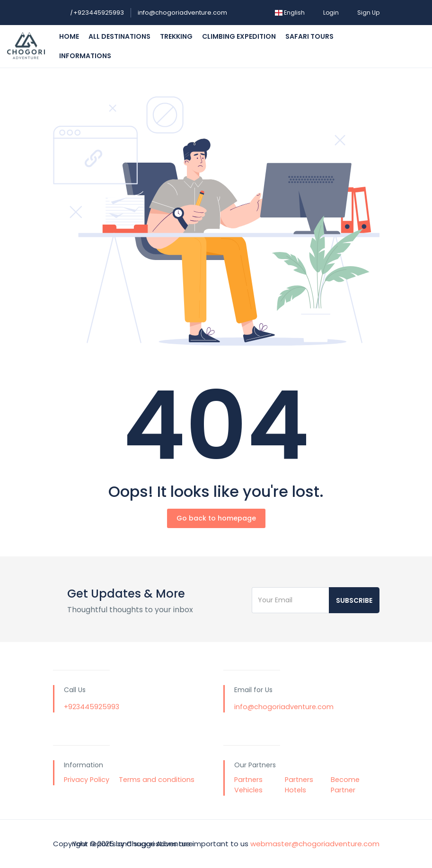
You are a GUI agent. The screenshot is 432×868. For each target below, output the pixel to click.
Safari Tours (309, 36)
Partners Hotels (299, 785)
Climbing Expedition (239, 36)
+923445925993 (97, 13)
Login (331, 13)
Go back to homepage (216, 518)
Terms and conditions (157, 780)
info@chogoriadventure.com (182, 13)
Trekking (176, 36)
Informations (85, 56)
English (290, 13)
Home (69, 36)
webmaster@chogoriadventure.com (315, 844)
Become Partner (345, 785)
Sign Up (368, 13)
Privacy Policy (87, 780)
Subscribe (354, 600)
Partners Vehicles (248, 785)
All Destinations (119, 36)
